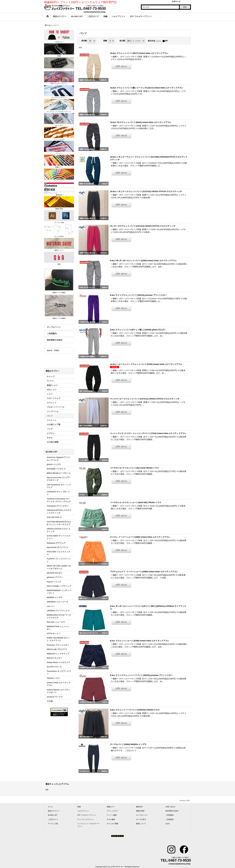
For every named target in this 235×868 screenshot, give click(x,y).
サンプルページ (54, 327)
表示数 (84, 41)
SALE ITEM (53, 350)
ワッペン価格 (112, 815)
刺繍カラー (111, 807)
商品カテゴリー (54, 811)
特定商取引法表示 (55, 340)
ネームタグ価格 (112, 824)
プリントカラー (112, 811)
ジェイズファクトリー (115, 867)
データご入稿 (53, 824)
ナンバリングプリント (86, 819)
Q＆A (167, 824)
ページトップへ (185, 801)
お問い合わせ (170, 807)
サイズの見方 (141, 819)
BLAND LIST (53, 815)
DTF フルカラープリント (87, 815)
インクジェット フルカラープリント (88, 825)
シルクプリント (83, 811)
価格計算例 (140, 811)
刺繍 (79, 807)
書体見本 (139, 807)
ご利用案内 (52, 334)
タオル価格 (111, 819)
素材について (141, 824)
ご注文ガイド (53, 819)
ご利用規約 (170, 819)
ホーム (50, 807)
